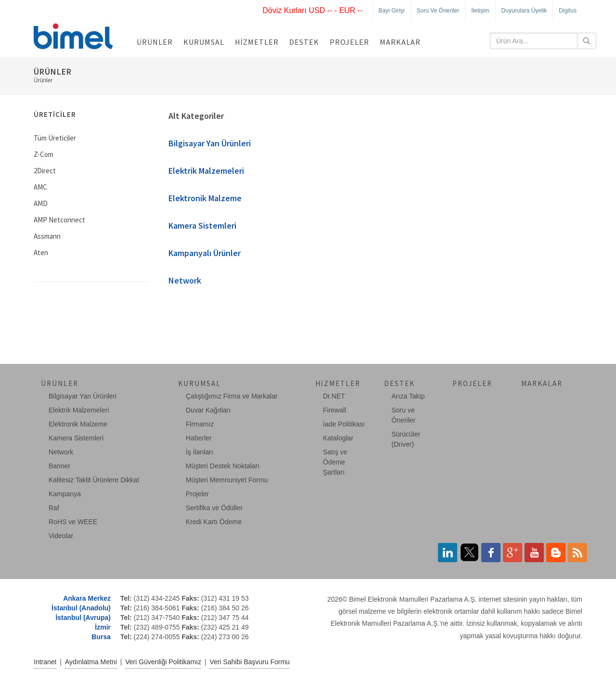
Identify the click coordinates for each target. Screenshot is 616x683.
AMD (41, 203)
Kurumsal (204, 42)
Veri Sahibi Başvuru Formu (250, 662)
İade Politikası (344, 424)
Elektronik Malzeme (205, 198)
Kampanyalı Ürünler (205, 253)
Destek (304, 42)
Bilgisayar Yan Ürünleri (210, 143)
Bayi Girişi (392, 11)
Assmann (47, 236)
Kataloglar (338, 438)
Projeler (349, 42)
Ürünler (155, 42)
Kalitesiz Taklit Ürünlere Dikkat (94, 480)
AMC (40, 187)
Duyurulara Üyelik (524, 11)
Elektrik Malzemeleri (206, 171)
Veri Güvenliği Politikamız (163, 662)
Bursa (101, 637)
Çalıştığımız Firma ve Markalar (232, 396)
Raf (54, 508)
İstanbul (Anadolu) (81, 608)
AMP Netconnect (59, 220)
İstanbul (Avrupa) (83, 618)
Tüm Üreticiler (55, 138)
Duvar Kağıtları (208, 410)
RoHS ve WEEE (73, 522)
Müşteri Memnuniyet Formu (227, 480)
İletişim (480, 11)
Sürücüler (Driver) (406, 439)
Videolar (61, 536)
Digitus (568, 11)
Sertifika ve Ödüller (214, 508)
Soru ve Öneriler (438, 11)
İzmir (103, 627)
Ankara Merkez (87, 598)
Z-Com (44, 154)
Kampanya (65, 494)
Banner (59, 466)
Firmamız (200, 424)
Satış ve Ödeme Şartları (335, 462)
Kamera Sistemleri (202, 226)
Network (185, 280)
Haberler (199, 438)
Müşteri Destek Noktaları (223, 466)
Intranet (45, 662)
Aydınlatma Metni (91, 662)
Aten (41, 252)
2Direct (45, 171)
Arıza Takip (408, 396)
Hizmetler (257, 42)
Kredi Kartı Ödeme (214, 522)
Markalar (400, 42)
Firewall (334, 410)
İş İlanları (199, 452)
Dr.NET (334, 396)
